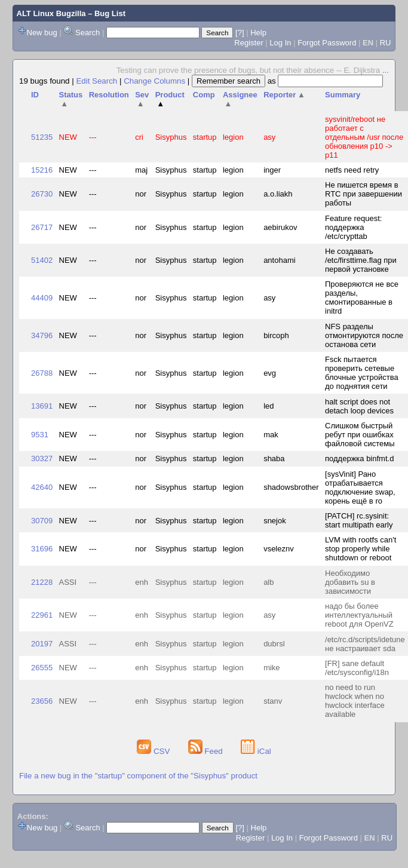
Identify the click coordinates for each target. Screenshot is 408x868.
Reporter (284, 95)
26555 (42, 668)
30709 (42, 521)
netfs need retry (352, 170)
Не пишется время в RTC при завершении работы (363, 194)
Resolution (109, 95)
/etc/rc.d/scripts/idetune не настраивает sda (365, 644)
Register (249, 43)
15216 (42, 170)
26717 (42, 227)
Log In (280, 43)
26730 (42, 194)
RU (386, 43)
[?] (240, 33)
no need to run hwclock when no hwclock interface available (355, 701)
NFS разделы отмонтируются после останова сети (364, 335)
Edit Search (96, 81)
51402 (42, 260)
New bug (42, 33)
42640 (42, 487)
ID (35, 95)
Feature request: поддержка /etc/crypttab (353, 227)
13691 (42, 406)
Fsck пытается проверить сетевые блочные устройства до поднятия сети (362, 373)
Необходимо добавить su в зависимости (350, 582)
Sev (142, 99)
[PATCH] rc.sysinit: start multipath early (359, 520)
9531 (40, 435)
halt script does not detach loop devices (359, 406)
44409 (42, 298)
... (386, 70)
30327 (42, 458)
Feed (207, 751)
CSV (154, 751)
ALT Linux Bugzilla (51, 13)
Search (88, 33)
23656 (42, 701)
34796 (42, 335)
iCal (256, 751)
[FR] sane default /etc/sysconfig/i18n (357, 668)
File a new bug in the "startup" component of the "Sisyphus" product (138, 776)
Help (258, 33)
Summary (343, 95)
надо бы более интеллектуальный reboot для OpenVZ (359, 615)
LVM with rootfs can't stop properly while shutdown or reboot (361, 549)
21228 (42, 582)
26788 (42, 373)
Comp (204, 95)
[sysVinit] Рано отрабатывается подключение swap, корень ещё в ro (360, 487)
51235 (42, 137)
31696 (42, 549)
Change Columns (154, 81)
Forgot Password (327, 43)
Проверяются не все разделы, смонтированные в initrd (362, 297)
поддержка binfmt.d (359, 458)
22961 (42, 615)
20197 (42, 644)
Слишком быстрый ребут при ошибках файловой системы (360, 435)
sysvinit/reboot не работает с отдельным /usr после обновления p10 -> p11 (364, 137)
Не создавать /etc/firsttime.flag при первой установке (361, 260)
